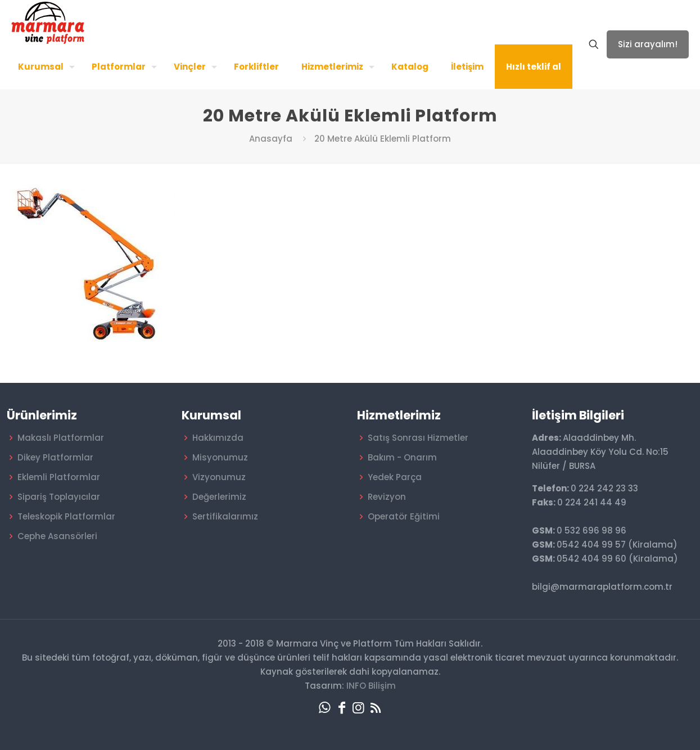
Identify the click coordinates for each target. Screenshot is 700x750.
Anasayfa (271, 139)
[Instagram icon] (359, 708)
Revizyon (387, 497)
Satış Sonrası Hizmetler (418, 438)
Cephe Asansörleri (57, 536)
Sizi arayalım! (648, 44)
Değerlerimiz (219, 497)
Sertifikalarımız (225, 516)
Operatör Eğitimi (404, 516)
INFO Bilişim (371, 686)
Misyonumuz (220, 457)
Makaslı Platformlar (61, 438)
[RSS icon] (376, 708)
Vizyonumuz (219, 477)
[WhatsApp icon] (325, 708)
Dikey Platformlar (55, 457)
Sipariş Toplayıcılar (59, 497)
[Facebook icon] (342, 708)
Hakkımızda (218, 438)
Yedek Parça (395, 477)
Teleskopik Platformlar (66, 516)
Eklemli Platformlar (59, 477)
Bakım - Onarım (402, 457)
